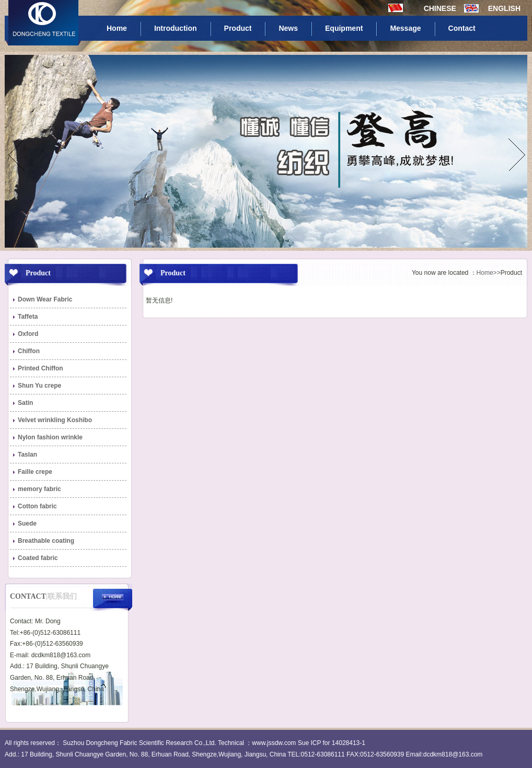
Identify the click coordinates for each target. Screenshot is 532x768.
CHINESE (442, 8)
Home (117, 28)
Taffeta (28, 317)
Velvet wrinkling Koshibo (55, 420)
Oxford (28, 334)
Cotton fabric (37, 506)
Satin (25, 403)
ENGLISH (504, 8)
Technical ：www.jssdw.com (257, 743)
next (515, 155)
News (288, 28)
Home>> (489, 273)
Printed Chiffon (41, 368)
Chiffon (29, 351)
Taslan (27, 455)
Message (405, 28)
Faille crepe (35, 472)
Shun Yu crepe (39, 386)
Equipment (344, 28)
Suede (27, 523)
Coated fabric (38, 558)
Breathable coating (46, 541)
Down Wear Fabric (45, 299)
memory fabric (39, 489)
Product (238, 28)
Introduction (176, 28)
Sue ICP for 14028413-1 (332, 743)
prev (17, 155)
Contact (462, 28)
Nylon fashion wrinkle (50, 437)
